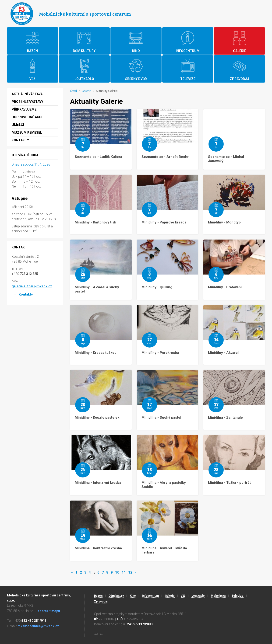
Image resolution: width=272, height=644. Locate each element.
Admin (98, 634)
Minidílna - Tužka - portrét (229, 483)
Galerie (86, 91)
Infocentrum (150, 596)
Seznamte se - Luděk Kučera (98, 157)
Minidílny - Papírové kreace (164, 222)
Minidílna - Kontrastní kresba (98, 548)
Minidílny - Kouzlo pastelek (97, 418)
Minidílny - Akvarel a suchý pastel (97, 289)
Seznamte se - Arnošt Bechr (165, 157)
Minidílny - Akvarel (223, 353)
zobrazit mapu (49, 611)
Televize (238, 596)
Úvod (73, 91)
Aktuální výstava (27, 94)
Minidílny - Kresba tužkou (96, 353)
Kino (133, 596)
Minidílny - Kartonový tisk (95, 222)
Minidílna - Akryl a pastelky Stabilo (164, 485)
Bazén (98, 596)
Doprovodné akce (27, 117)
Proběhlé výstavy (27, 102)
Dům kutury (116, 596)
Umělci (18, 125)
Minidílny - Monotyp (224, 222)
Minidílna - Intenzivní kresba (98, 483)
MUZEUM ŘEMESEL (27, 132)
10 (117, 572)
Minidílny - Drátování (225, 287)
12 (130, 572)
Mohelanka (218, 596)
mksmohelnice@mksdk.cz (38, 626)
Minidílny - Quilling (157, 287)
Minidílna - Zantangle (225, 418)
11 (124, 572)
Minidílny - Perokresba (160, 353)
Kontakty (20, 140)
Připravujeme (24, 109)
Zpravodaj (101, 602)
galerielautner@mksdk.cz (32, 286)
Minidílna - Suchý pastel (161, 418)
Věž (183, 596)
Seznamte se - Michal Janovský (226, 159)
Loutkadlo (198, 596)
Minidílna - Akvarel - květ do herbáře (164, 550)
